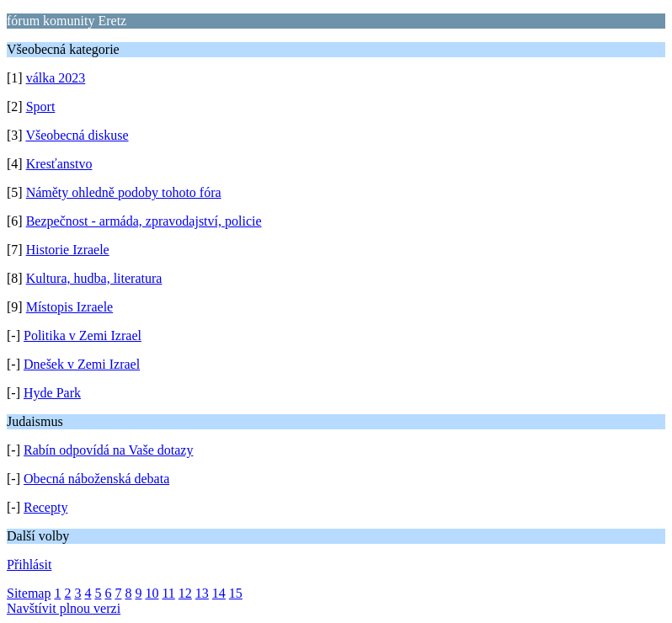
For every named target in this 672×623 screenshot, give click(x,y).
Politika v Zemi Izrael (83, 335)
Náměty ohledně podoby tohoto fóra (124, 192)
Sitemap (29, 593)
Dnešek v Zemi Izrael (82, 364)
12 (185, 593)
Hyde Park (52, 393)
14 (219, 593)
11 (168, 593)
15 (236, 593)
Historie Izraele (68, 250)
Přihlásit (29, 564)
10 (152, 593)
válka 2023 (56, 78)
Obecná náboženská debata (96, 479)
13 (202, 593)
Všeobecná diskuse (77, 135)
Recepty (45, 507)
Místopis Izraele (70, 307)
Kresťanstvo (59, 164)
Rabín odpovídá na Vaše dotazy (108, 450)
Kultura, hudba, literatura (94, 278)
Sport (41, 106)
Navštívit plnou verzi (64, 608)
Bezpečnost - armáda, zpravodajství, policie (144, 221)
